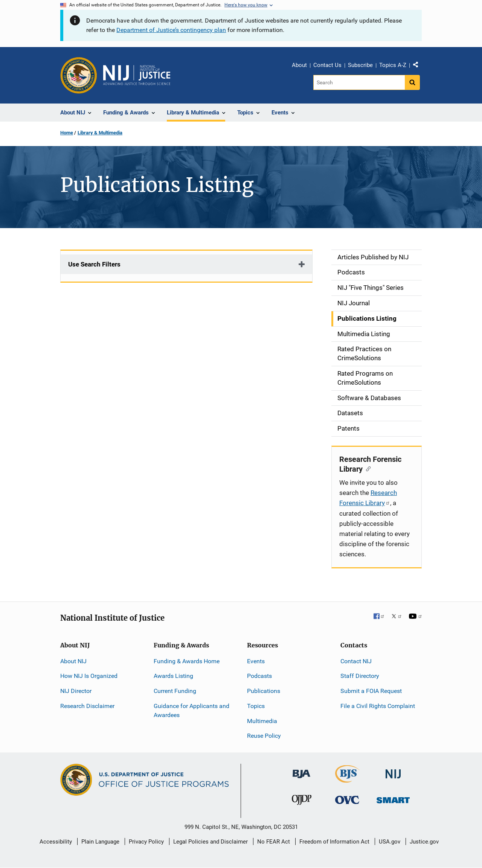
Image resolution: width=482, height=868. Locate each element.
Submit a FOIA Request (371, 691)
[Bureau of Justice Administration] (301, 770)
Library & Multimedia (100, 133)
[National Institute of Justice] (393, 771)
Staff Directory (360, 676)
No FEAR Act (274, 842)
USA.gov (390, 842)
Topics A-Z (393, 65)
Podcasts (259, 676)
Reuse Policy (264, 736)
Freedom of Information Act (334, 842)
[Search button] (412, 82)
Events (256, 661)
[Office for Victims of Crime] (347, 800)
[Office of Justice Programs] (79, 75)
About (299, 65)
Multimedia (262, 721)
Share (418, 66)
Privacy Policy (146, 842)
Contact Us (327, 65)
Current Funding (175, 691)
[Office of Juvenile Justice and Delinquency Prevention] (302, 802)
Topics (256, 706)
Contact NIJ (356, 661)
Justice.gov (424, 842)
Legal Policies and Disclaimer (210, 842)
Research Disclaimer (87, 706)
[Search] (359, 82)
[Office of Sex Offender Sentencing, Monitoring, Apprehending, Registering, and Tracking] (393, 798)
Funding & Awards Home (187, 661)
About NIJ (73, 661)
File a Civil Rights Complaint (378, 706)
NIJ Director (76, 691)
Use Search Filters (94, 264)
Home (67, 133)
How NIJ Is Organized (89, 676)
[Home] (137, 75)
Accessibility (56, 842)
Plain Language (100, 842)
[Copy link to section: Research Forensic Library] (367, 468)
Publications (264, 691)
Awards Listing (173, 676)
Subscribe (360, 65)
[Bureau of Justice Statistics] (347, 779)
